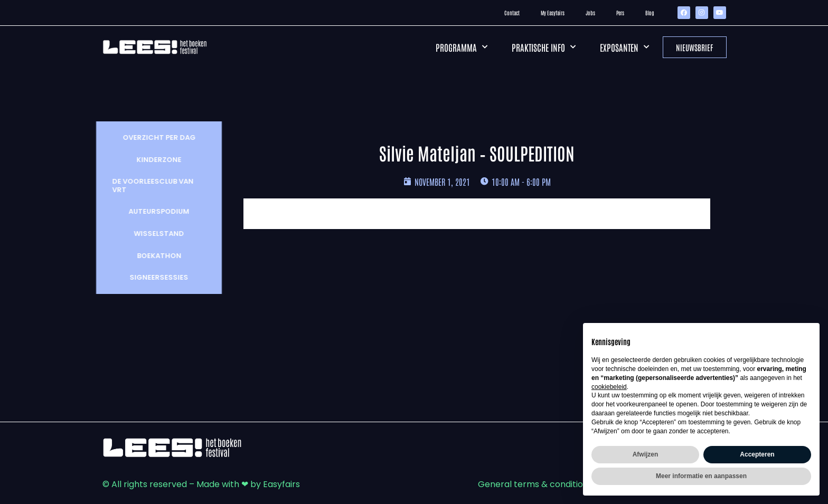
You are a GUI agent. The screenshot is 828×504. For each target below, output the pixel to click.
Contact (512, 12)
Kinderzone (153, 160)
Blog (650, 12)
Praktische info (544, 47)
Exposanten (624, 47)
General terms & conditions (535, 484)
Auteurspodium (153, 211)
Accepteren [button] (757, 454)
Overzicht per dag (154, 137)
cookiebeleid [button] (609, 387)
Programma (462, 47)
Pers (620, 12)
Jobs (590, 12)
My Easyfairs (553, 12)
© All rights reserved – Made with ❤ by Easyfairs (201, 484)
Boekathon (154, 256)
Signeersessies (153, 277)
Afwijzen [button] (646, 454)
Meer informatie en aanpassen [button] (701, 476)
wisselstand (153, 234)
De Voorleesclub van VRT (147, 186)
